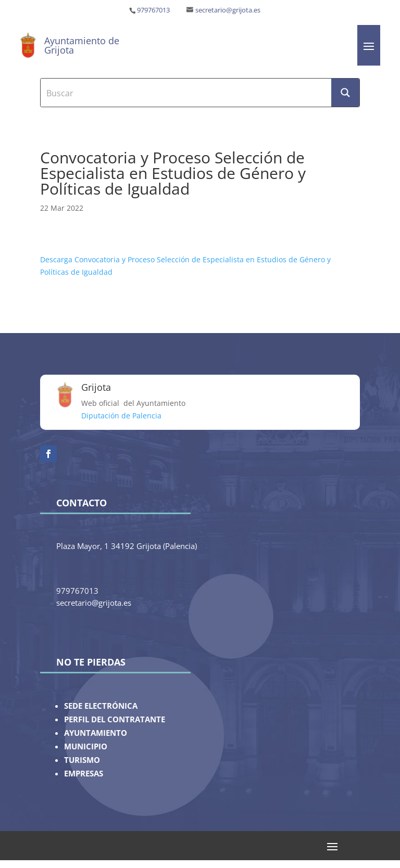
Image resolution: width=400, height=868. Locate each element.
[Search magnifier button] (345, 93)
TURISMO (82, 760)
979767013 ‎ (154, 10)
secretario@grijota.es (228, 10)
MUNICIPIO (86, 746)
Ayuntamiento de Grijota (82, 45)
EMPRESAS (84, 774)
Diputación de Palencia (121, 416)
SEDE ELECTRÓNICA (101, 706)
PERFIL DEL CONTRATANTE (115, 719)
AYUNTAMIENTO (96, 733)
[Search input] (186, 93)
